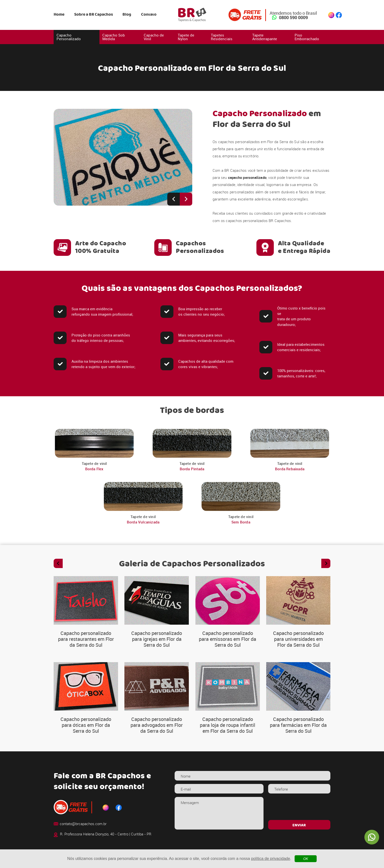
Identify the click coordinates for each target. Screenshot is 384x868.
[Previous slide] (174, 199)
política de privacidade (270, 859)
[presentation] (299, 807)
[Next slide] (186, 199)
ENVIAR (299, 825)
